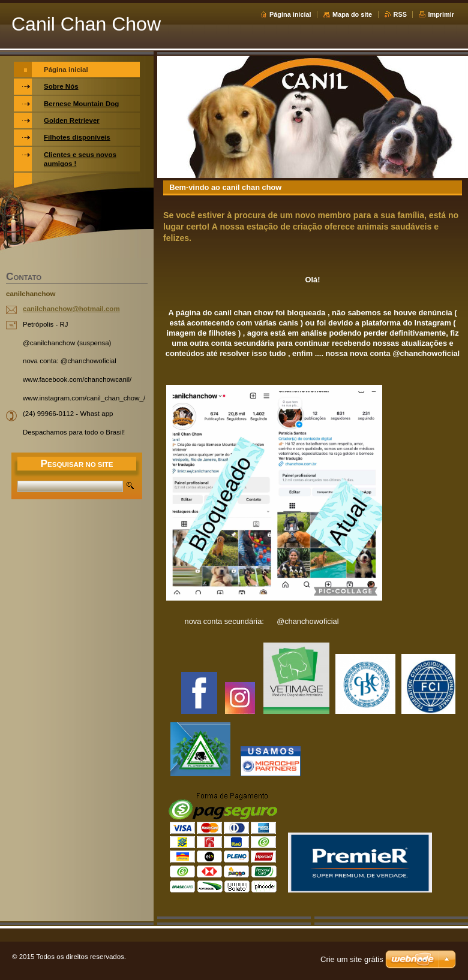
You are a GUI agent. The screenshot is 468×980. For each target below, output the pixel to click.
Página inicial (290, 14)
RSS (400, 14)
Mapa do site (352, 14)
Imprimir (441, 14)
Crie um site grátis (352, 959)
